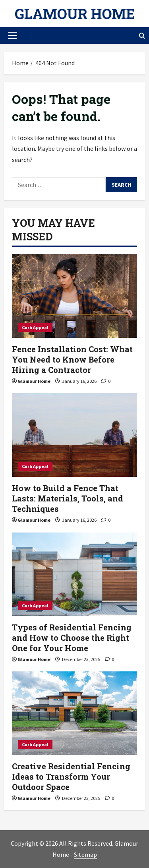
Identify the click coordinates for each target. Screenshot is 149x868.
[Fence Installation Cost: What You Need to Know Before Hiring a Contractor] (74, 296)
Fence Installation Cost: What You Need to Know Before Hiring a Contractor (72, 359)
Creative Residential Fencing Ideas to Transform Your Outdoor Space (71, 776)
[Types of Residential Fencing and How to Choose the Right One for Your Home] (74, 574)
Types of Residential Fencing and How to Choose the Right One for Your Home (72, 638)
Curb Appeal (35, 327)
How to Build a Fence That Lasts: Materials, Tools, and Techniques (68, 498)
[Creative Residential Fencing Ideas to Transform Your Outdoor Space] (74, 713)
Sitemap (85, 854)
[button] (13, 35)
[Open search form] (142, 36)
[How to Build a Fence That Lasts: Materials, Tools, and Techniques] (74, 435)
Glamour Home (34, 381)
